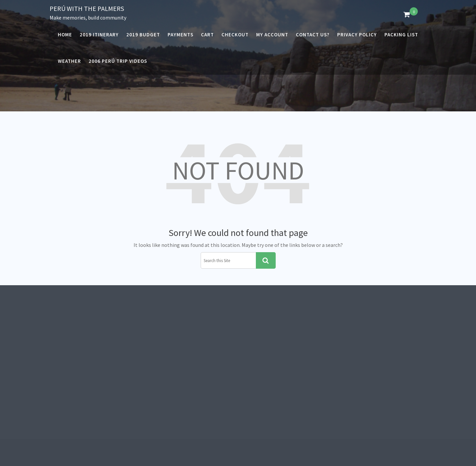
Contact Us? (313, 35)
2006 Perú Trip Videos (118, 61)
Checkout (235, 35)
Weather (69, 61)
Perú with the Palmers (87, 8)
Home (65, 35)
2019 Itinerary (99, 35)
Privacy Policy (357, 35)
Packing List (401, 35)
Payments (180, 35)
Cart (207, 35)
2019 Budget (143, 35)
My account (272, 35)
